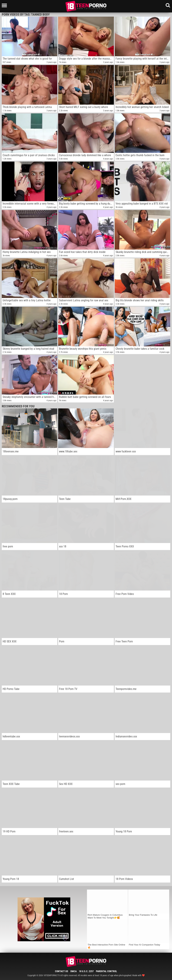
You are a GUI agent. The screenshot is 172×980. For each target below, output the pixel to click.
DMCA (74, 971)
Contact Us (62, 971)
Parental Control (106, 971)
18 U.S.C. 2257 (86, 971)
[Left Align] (5, 5)
